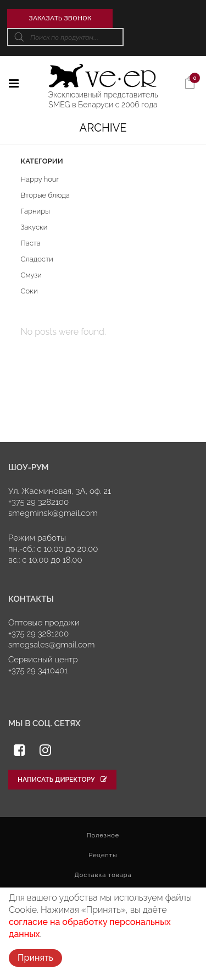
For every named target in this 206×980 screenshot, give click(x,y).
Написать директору (62, 780)
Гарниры (35, 211)
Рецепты (103, 855)
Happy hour (40, 179)
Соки (29, 291)
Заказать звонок (60, 18)
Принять (35, 958)
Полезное (103, 835)
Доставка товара (103, 875)
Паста (31, 243)
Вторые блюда (45, 195)
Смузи (32, 275)
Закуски (34, 227)
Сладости (37, 259)
